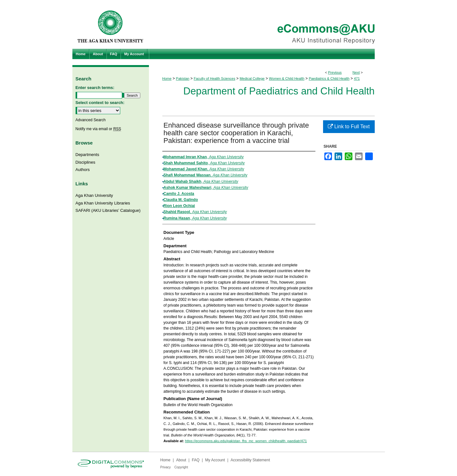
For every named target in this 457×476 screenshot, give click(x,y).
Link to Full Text (349, 126)
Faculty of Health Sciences (214, 78)
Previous (335, 72)
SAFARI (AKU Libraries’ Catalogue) (108, 210)
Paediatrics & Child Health (329, 78)
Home (167, 78)
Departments (87, 155)
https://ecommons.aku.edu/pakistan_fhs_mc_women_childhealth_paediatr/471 (246, 441)
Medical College (252, 78)
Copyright (181, 467)
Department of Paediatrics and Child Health (279, 91)
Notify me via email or (98, 129)
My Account (215, 460)
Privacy (166, 467)
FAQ (195, 460)
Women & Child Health (287, 78)
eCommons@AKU (267, 24)
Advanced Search (91, 120)
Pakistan (183, 78)
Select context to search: (100, 103)
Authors (83, 170)
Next (356, 72)
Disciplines (85, 162)
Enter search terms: (95, 88)
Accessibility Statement (250, 460)
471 (357, 78)
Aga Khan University (94, 195)
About (181, 460)
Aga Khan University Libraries (103, 203)
